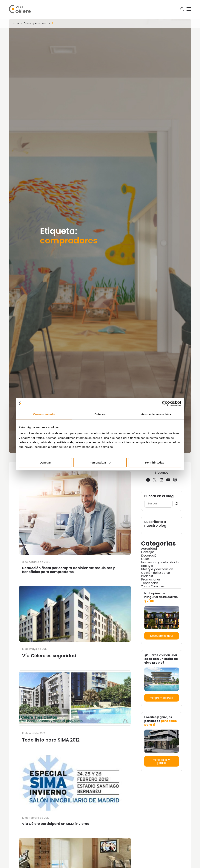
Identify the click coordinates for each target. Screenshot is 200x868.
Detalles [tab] (100, 414)
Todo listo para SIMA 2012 (51, 740)
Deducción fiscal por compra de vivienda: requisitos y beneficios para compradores (69, 570)
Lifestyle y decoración (157, 569)
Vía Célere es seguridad (49, 656)
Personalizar (100, 462)
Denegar (45, 462)
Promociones (151, 579)
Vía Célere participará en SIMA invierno (56, 824)
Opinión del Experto (156, 573)
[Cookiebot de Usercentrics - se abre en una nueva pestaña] (165, 403)
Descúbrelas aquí (162, 636)
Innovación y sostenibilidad (161, 562)
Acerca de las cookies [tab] (156, 414)
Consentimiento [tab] (44, 414)
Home (15, 23)
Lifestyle (147, 566)
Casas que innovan (35, 23)
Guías (145, 559)
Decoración (150, 556)
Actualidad (149, 549)
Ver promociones (161, 698)
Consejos (148, 552)
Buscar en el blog (159, 496)
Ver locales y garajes (161, 761)
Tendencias (150, 583)
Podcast (147, 576)
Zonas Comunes (153, 586)
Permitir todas (155, 462)
